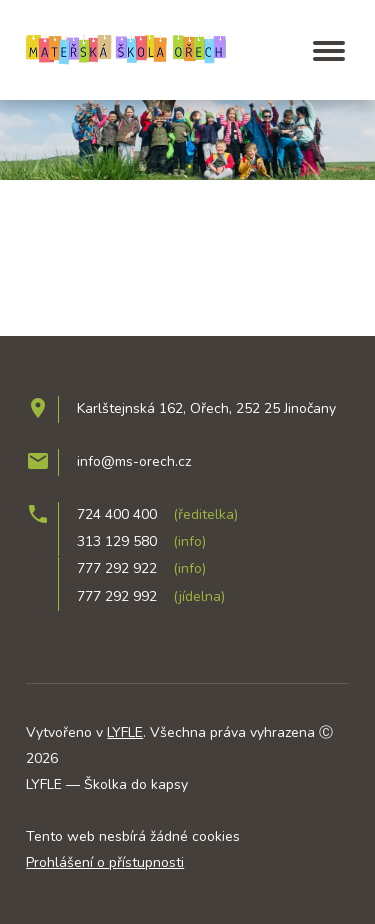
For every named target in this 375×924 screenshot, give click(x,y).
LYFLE (125, 732)
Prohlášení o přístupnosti (105, 862)
